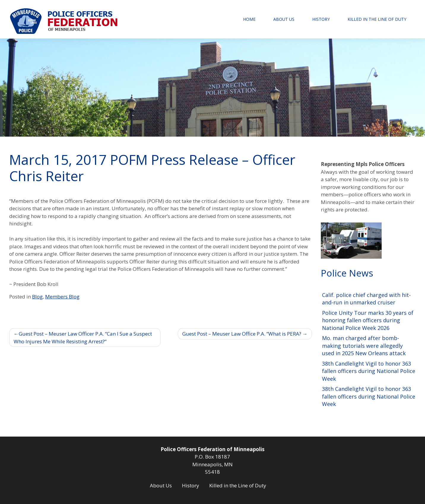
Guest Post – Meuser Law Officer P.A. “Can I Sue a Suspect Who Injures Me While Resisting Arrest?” (83, 338)
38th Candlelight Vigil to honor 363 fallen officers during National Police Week (369, 371)
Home (249, 19)
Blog (37, 297)
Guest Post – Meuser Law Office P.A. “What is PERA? (242, 334)
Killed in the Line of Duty (377, 19)
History (321, 19)
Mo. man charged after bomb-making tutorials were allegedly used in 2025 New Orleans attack (364, 346)
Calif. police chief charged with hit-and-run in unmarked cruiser (366, 299)
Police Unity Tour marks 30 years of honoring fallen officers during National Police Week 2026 (368, 320)
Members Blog (62, 297)
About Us (284, 19)
